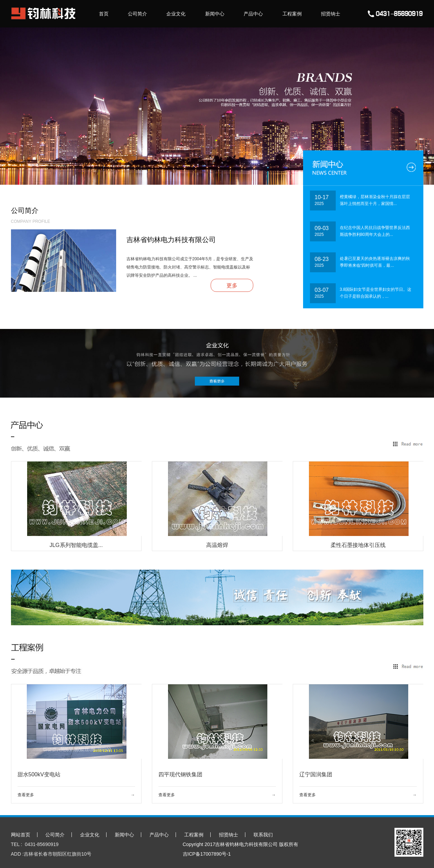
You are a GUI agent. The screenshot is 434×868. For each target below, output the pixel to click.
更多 (232, 285)
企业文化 (176, 14)
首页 (104, 14)
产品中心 (253, 14)
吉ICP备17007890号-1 (207, 854)
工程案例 (292, 14)
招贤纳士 (331, 14)
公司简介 (137, 14)
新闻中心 (215, 14)
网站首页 (21, 835)
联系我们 (263, 835)
